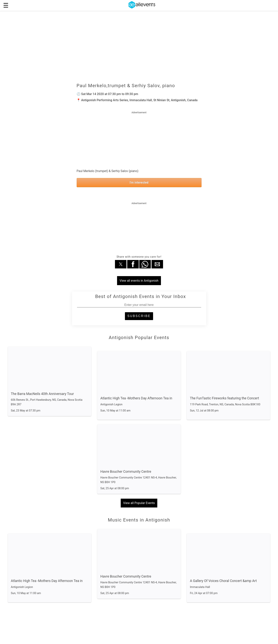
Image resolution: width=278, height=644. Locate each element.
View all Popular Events (139, 503)
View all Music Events (139, 620)
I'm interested (139, 183)
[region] (139, 139)
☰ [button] (6, 5)
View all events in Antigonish (139, 281)
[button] (121, 264)
